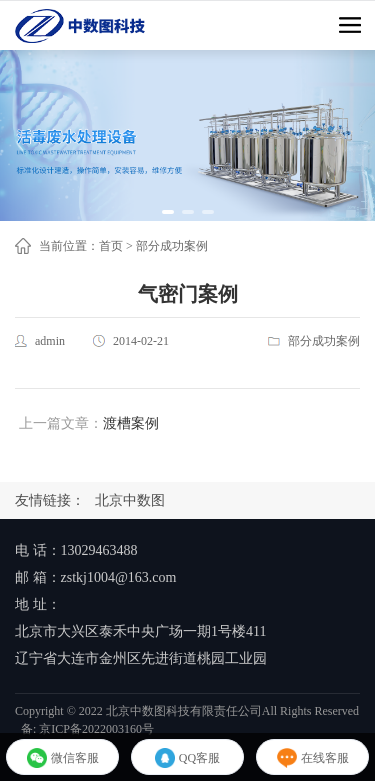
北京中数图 (130, 500)
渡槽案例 (131, 423)
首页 (111, 246)
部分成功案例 (172, 246)
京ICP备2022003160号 (96, 729)
